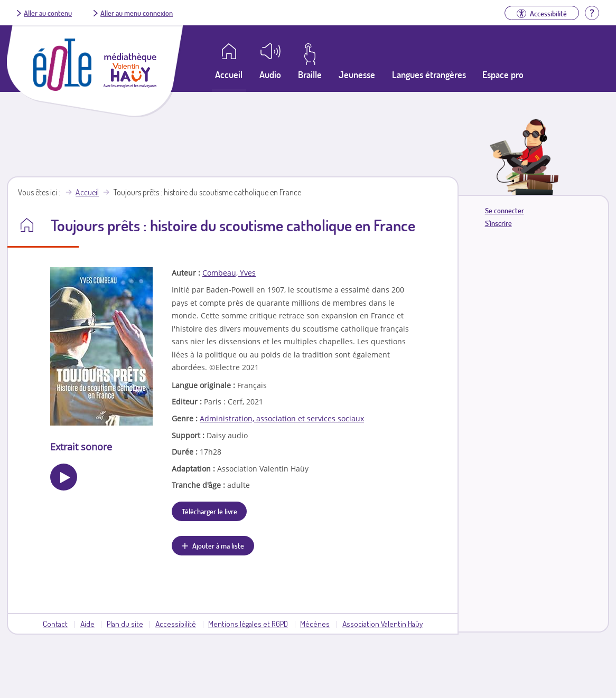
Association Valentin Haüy (382, 624)
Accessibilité (176, 624)
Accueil (87, 192)
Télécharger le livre (209, 511)
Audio (270, 74)
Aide (87, 624)
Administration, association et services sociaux (282, 418)
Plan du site (125, 624)
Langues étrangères (429, 74)
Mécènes (315, 624)
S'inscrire (498, 223)
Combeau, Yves (229, 273)
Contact (55, 624)
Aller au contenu (48, 13)
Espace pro (503, 74)
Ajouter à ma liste (218, 545)
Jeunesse (357, 74)
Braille (310, 74)
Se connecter (505, 210)
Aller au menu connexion (137, 13)
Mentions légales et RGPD (248, 624)
